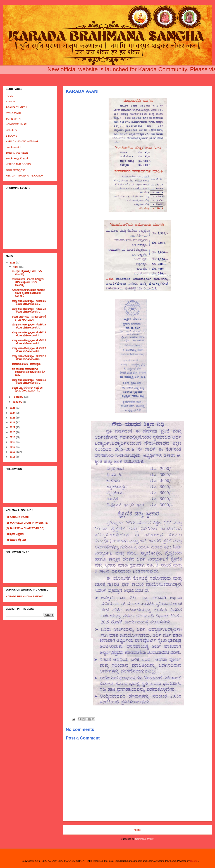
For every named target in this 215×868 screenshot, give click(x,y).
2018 (13, 442)
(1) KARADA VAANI (17, 517)
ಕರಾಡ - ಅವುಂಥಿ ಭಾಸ (17, 158)
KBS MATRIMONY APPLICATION (25, 176)
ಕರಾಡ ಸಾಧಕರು (14, 147)
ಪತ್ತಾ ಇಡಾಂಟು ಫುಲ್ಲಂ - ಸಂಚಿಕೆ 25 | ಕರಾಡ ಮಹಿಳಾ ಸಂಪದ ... (29, 302)
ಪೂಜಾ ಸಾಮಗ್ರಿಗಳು (15, 170)
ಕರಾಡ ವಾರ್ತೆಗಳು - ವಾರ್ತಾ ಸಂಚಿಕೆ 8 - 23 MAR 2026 (29, 318)
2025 (13, 408)
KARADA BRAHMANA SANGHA (25, 596)
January (18, 402)
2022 (13, 422)
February (18, 397)
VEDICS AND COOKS (18, 164)
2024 (13, 413)
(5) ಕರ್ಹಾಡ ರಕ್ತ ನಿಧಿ (16, 540)
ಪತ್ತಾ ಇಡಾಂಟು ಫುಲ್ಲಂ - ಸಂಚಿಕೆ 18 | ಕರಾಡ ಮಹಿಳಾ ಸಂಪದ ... (29, 381)
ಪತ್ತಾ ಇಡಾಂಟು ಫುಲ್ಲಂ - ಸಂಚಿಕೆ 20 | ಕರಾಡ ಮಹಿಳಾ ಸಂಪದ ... (29, 350)
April (16, 267)
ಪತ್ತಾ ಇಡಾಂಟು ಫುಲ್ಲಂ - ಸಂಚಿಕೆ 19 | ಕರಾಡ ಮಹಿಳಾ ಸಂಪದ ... (29, 358)
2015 (13, 457)
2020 (13, 432)
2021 (13, 427)
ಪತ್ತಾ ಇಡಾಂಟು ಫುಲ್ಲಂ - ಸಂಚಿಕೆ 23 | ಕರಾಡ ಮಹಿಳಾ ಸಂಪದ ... (29, 326)
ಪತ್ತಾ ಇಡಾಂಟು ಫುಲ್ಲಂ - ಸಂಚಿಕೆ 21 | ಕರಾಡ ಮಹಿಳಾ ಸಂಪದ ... (29, 342)
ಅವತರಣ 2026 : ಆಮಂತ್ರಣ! (27, 364)
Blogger (194, 861)
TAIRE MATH (13, 119)
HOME (9, 96)
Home (138, 830)
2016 (13, 452)
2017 (13, 447)
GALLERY (11, 130)
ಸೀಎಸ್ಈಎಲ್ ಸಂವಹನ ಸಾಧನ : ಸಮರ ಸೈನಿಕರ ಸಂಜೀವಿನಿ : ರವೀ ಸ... (28, 293)
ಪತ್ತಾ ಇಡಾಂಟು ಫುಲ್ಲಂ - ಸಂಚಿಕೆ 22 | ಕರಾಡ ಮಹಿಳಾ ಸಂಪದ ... (29, 334)
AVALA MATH (13, 113)
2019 (13, 437)
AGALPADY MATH (16, 107)
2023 (13, 418)
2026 (13, 263)
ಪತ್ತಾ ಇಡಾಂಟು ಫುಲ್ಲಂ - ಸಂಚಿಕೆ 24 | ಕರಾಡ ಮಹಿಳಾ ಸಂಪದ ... (29, 310)
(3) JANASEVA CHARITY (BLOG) (25, 528)
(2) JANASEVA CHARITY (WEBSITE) (27, 523)
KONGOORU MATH (17, 124)
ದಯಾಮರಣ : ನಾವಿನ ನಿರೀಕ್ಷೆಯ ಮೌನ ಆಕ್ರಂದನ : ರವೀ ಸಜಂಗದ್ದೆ (28, 282)
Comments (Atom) (145, 839)
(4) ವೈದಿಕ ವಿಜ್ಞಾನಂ (15, 534)
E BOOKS (11, 136)
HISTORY (11, 101)
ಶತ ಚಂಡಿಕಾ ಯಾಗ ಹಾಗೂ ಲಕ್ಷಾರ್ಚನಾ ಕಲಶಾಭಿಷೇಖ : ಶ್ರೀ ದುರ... (28, 372)
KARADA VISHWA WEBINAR (22, 141)
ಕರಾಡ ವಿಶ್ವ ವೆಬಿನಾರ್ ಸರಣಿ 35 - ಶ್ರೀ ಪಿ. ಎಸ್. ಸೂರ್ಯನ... (28, 389)
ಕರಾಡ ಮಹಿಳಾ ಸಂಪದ (17, 153)
